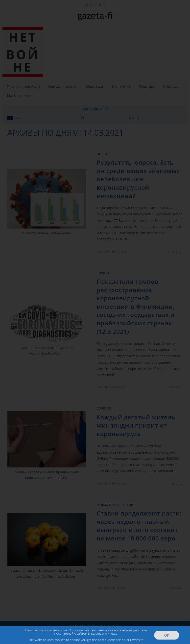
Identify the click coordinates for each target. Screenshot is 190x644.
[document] (95, 322)
